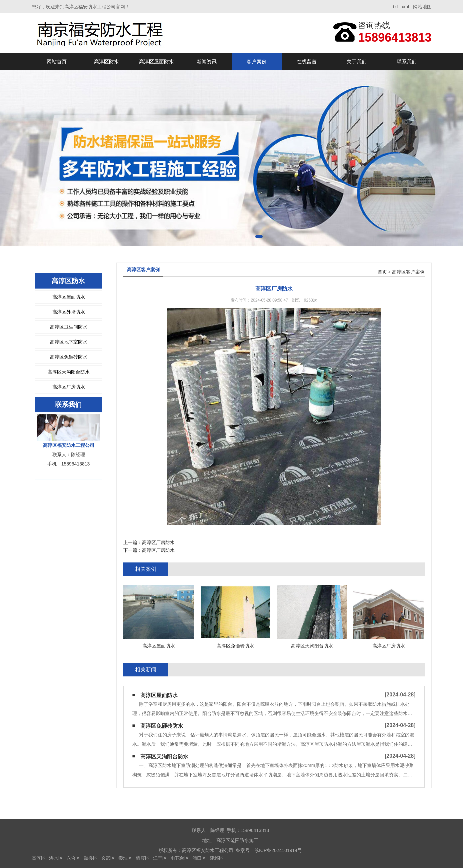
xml (405, 7)
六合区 (73, 858)
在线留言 (307, 61)
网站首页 (57, 61)
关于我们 (357, 61)
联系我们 (407, 61)
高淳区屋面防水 (156, 61)
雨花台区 (180, 858)
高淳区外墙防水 (69, 312)
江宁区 (160, 858)
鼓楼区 (91, 858)
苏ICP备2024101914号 (278, 850)
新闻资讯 (207, 61)
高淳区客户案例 (408, 272)
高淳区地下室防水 (69, 342)
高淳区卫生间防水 (69, 327)
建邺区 (217, 858)
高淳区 (39, 858)
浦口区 (199, 858)
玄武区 (108, 858)
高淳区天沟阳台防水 (69, 372)
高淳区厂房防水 (69, 387)
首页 (382, 272)
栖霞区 (143, 858)
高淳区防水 (106, 61)
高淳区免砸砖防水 (69, 357)
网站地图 (422, 7)
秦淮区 (125, 858)
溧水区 (56, 858)
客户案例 (257, 61)
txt (395, 7)
